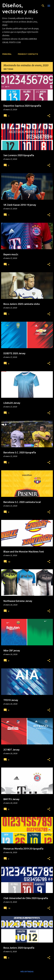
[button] (49, 116)
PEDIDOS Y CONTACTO (28, 54)
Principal (7, 54)
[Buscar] (43, 6)
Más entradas (27, 972)
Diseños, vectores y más (20, 8)
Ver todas (8, 69)
